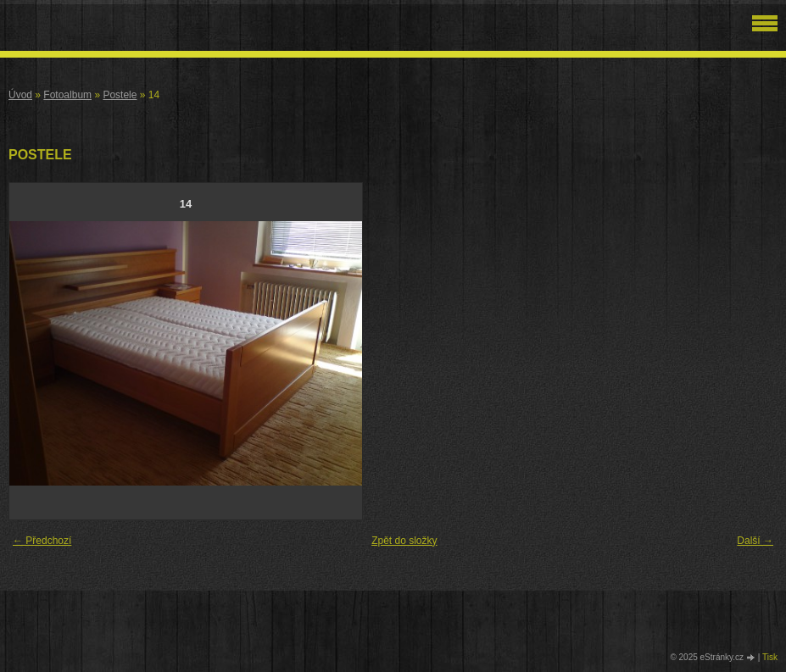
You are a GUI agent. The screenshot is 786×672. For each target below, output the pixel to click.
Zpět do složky (404, 541)
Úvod (20, 95)
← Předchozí (42, 541)
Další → (755, 541)
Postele (120, 95)
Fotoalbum (67, 95)
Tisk (770, 657)
